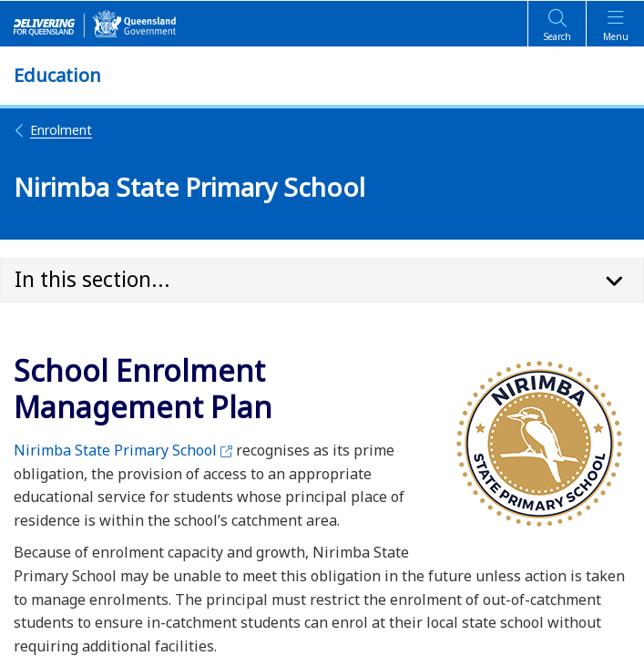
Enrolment (53, 130)
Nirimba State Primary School (123, 450)
